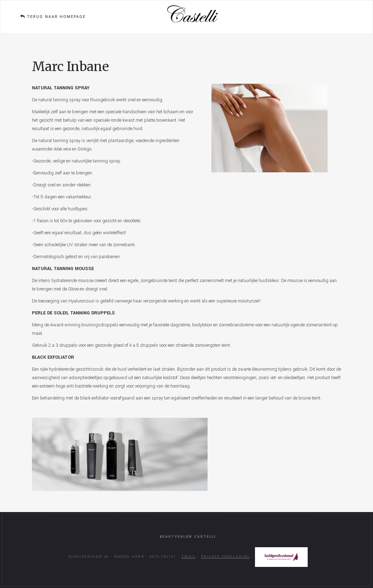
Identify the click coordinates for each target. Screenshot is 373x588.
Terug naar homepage (53, 17)
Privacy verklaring (225, 557)
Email (189, 557)
